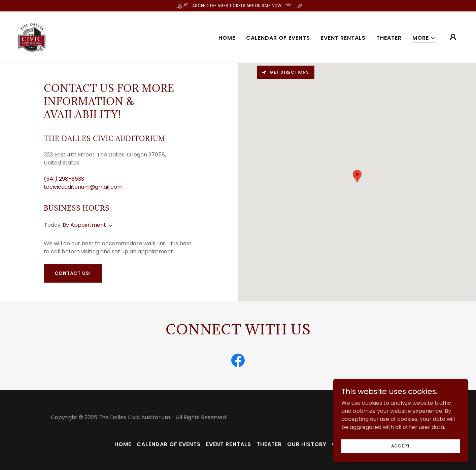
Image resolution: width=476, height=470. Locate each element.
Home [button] (123, 444)
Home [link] (227, 38)
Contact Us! (73, 273)
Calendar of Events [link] (278, 38)
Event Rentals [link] (343, 38)
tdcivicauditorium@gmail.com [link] (83, 187)
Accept (401, 446)
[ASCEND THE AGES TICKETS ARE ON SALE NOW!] (238, 6)
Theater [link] (389, 38)
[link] (32, 37)
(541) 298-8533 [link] (64, 179)
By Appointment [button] (84, 225)
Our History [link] (307, 444)
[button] (424, 38)
